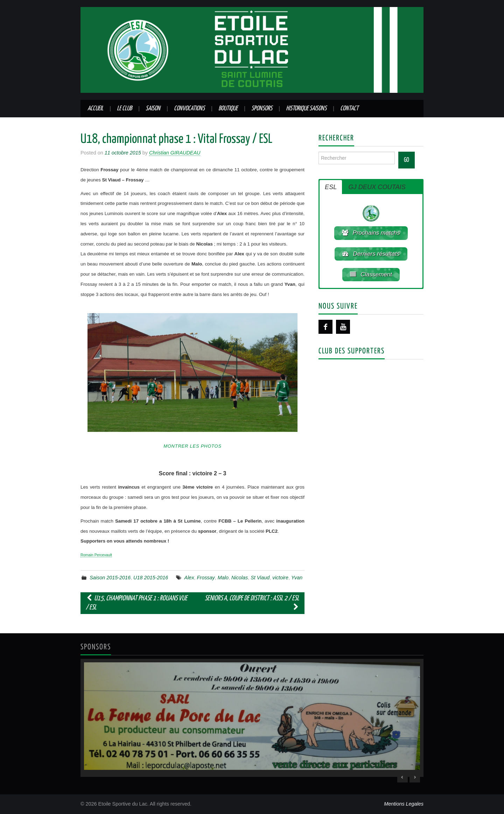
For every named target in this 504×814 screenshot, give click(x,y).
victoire (280, 578)
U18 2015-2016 (151, 578)
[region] (252, 718)
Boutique (228, 109)
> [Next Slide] (415, 777)
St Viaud (260, 578)
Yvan (297, 578)
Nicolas (240, 578)
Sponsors (262, 109)
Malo (223, 578)
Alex (189, 578)
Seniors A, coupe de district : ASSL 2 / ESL (252, 603)
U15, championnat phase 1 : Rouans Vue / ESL (136, 603)
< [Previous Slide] (402, 777)
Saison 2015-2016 (110, 578)
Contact (349, 109)
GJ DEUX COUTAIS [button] (377, 187)
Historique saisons (306, 109)
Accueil (95, 109)
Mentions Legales (404, 804)
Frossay (206, 578)
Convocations (189, 109)
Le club (124, 109)
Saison (153, 109)
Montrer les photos (192, 446)
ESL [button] (331, 187)
